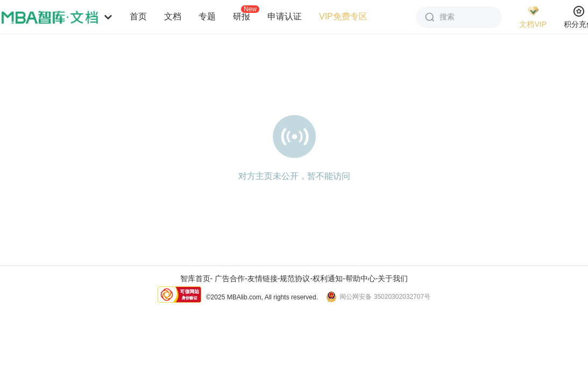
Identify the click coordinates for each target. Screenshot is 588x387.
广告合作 (230, 278)
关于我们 (393, 278)
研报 (242, 16)
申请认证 (285, 16)
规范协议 (295, 278)
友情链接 (263, 278)
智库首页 (195, 278)
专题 (207, 16)
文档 (173, 16)
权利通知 (328, 278)
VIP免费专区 (343, 16)
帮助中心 (360, 278)
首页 (138, 16)
